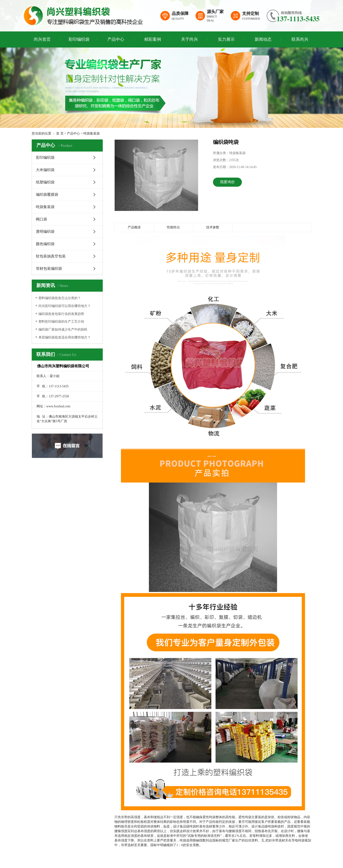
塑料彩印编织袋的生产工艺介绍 (61, 322)
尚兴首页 (42, 39)
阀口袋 (41, 219)
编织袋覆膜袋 (47, 194)
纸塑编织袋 (45, 182)
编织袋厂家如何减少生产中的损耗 (63, 329)
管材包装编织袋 (49, 269)
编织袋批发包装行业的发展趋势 (61, 314)
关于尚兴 (189, 39)
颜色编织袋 (45, 244)
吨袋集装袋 (92, 133)
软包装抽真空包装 (51, 256)
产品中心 (116, 39)
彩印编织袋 (79, 39)
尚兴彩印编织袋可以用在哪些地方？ (65, 306)
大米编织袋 (45, 170)
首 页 (60, 133)
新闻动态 (263, 39)
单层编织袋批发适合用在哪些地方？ (65, 337)
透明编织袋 (45, 231)
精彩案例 (153, 39)
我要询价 (227, 182)
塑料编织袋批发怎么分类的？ (60, 298)
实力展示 (226, 39)
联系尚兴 (300, 39)
